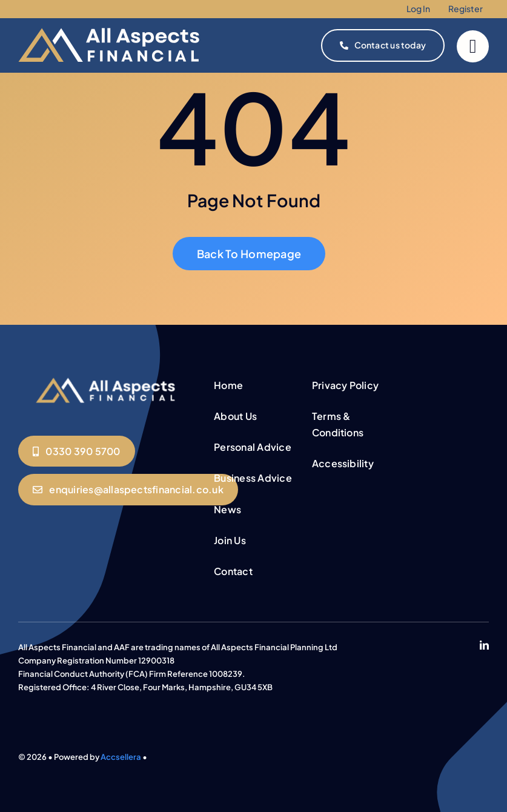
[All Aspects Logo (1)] (107, 378)
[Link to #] (473, 46)
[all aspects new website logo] (109, 23)
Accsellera (121, 757)
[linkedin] (484, 645)
